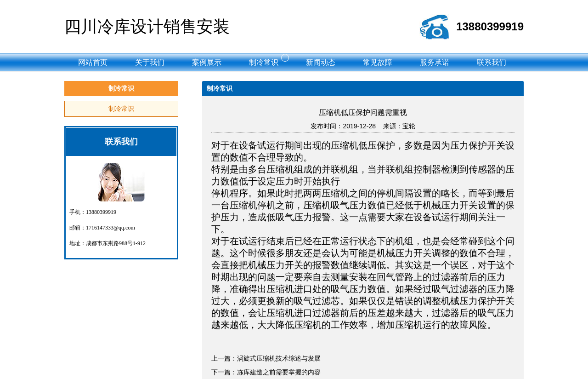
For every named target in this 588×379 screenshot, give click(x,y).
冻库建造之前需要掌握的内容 (279, 372)
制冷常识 (121, 109)
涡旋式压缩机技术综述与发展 (279, 358)
